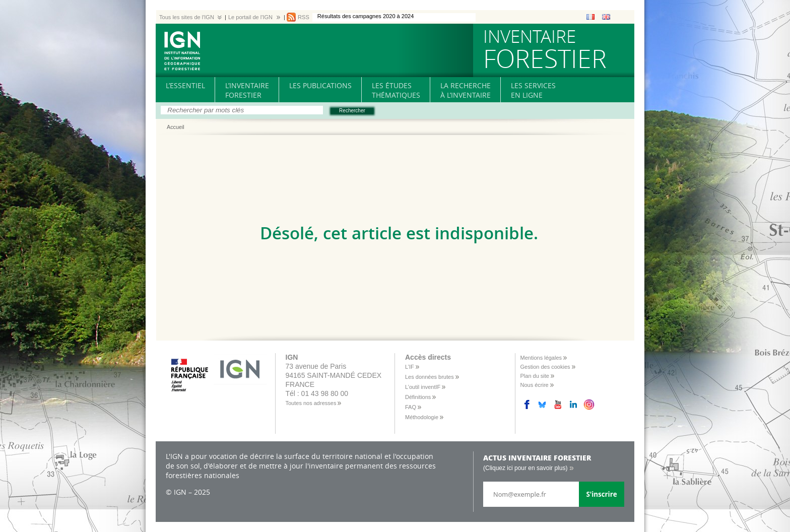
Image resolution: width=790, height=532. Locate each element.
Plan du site (535, 376)
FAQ (411, 407)
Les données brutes (430, 377)
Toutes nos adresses (311, 403)
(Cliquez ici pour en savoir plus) (525, 468)
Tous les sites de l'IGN (187, 17)
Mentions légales (541, 358)
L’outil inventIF (423, 387)
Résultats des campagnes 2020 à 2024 (366, 16)
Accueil (176, 127)
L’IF (410, 367)
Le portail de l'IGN (250, 17)
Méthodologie (422, 417)
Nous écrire (535, 385)
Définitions (418, 397)
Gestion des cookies (545, 367)
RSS (304, 17)
